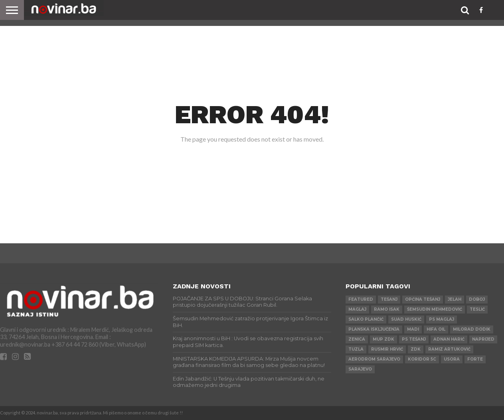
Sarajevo (360, 369)
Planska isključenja (374, 329)
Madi (413, 329)
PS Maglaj (442, 319)
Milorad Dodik (472, 329)
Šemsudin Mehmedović (435, 309)
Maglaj (357, 309)
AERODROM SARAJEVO (374, 359)
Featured (361, 299)
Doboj (477, 299)
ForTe (475, 359)
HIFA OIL (436, 329)
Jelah (455, 299)
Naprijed (483, 339)
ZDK (416, 349)
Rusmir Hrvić (387, 349)
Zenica (357, 339)
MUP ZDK (383, 339)
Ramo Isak (387, 309)
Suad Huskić (406, 319)
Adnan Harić (449, 339)
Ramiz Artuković (449, 349)
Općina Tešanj (423, 299)
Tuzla (356, 349)
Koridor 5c (422, 359)
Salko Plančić (366, 319)
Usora (452, 359)
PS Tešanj (414, 339)
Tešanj (389, 299)
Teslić (477, 309)
